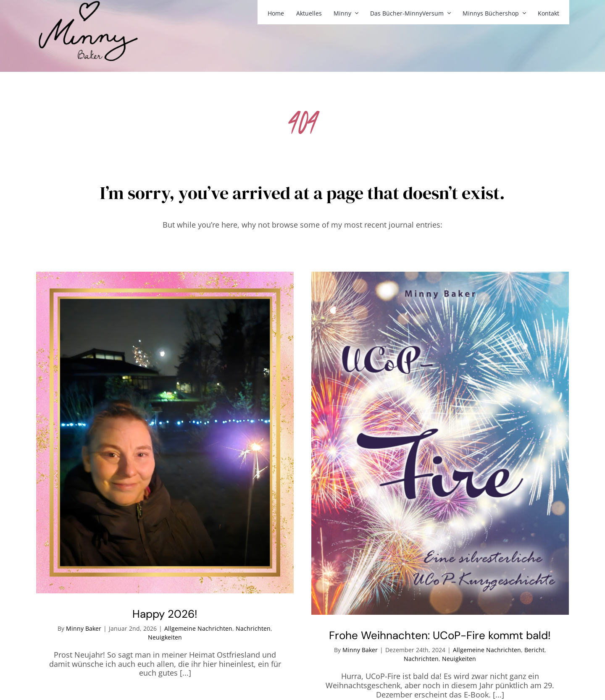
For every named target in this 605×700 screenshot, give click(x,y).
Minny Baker (84, 628)
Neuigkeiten (165, 637)
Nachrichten (253, 628)
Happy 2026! (165, 614)
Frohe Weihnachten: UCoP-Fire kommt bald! (440, 635)
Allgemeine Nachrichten (198, 628)
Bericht (534, 650)
